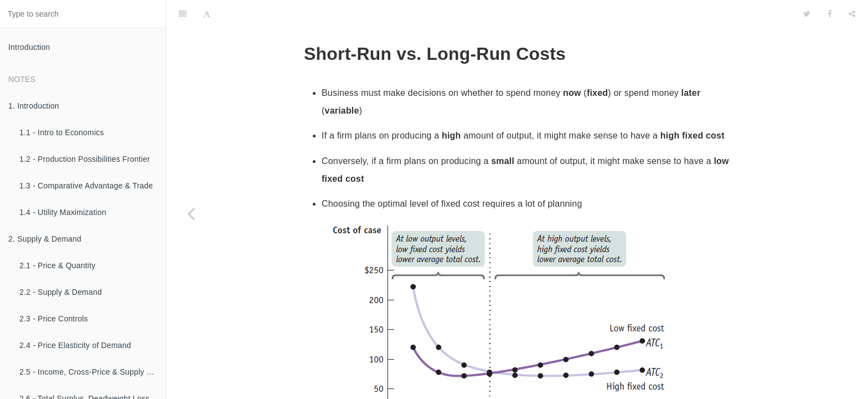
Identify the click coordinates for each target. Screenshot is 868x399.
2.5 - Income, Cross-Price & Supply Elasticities (92, 372)
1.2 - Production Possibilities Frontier (85, 159)
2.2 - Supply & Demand (61, 292)
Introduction (29, 47)
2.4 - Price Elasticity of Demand (75, 345)
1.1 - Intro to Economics (62, 132)
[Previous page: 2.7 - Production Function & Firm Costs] (191, 213)
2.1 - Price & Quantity (57, 265)
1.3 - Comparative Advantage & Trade (86, 186)
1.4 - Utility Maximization (63, 212)
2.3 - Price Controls (54, 319)
